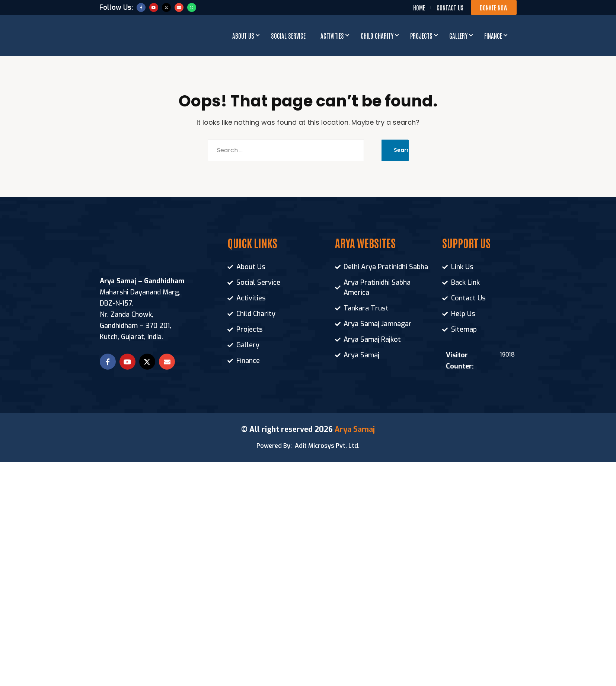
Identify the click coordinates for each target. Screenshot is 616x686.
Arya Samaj (355, 429)
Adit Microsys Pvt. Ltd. (327, 446)
